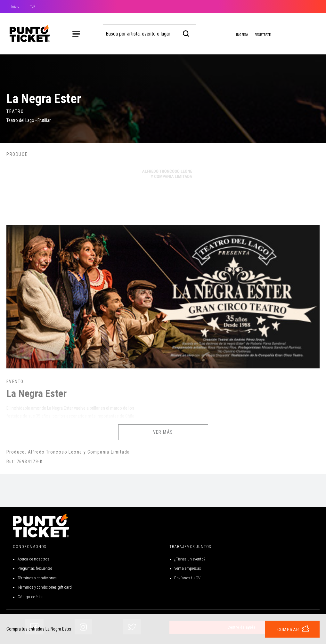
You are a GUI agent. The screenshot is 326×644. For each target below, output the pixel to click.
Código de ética (31, 597)
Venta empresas (188, 568)
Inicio (15, 7)
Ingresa (237, 35)
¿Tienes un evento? (190, 559)
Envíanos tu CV (187, 578)
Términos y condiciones (37, 578)
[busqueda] (186, 33)
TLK (33, 7)
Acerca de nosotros (33, 559)
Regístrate (263, 35)
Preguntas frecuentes (35, 568)
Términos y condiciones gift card (45, 587)
